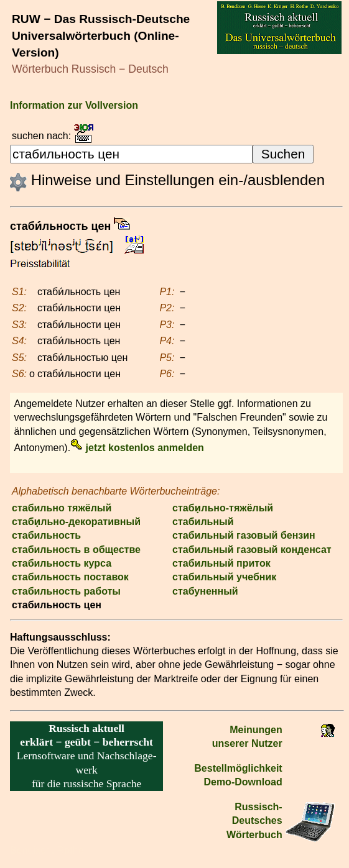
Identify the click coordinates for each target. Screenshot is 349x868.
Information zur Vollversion (74, 105)
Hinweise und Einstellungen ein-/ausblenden (167, 180)
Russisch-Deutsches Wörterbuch (254, 821)
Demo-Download (243, 782)
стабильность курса (62, 563)
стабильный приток (221, 563)
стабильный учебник (224, 577)
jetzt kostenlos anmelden (137, 448)
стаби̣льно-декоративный (76, 522)
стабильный (203, 522)
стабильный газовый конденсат (252, 550)
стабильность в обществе (76, 550)
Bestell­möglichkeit (238, 768)
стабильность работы (66, 591)
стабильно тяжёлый (62, 508)
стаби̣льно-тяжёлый (223, 508)
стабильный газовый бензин (244, 535)
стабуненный (205, 591)
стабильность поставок (70, 577)
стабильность (46, 535)
